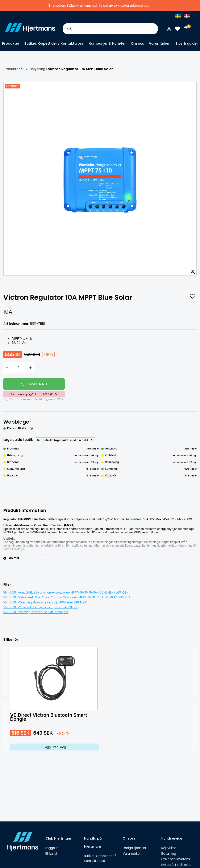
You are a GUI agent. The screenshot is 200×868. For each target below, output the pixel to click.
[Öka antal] (31, 368)
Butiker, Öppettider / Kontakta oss (54, 43)
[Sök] (69, 29)
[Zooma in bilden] (191, 270)
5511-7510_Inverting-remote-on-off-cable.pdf (36, 612)
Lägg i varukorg (55, 747)
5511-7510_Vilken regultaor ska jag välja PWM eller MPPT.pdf (45, 603)
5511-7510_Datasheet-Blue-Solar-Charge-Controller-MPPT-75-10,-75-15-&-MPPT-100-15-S (67, 597)
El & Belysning (34, 69)
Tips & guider (187, 43)
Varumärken (160, 43)
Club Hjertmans (80, 6)
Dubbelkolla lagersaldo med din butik (63, 440)
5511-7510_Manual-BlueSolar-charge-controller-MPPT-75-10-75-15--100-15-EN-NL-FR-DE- (66, 593)
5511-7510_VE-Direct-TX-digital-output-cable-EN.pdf (40, 607)
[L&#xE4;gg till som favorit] (193, 296)
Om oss (137, 43)
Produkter (11, 43)
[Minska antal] (7, 368)
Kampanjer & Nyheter (107, 43)
